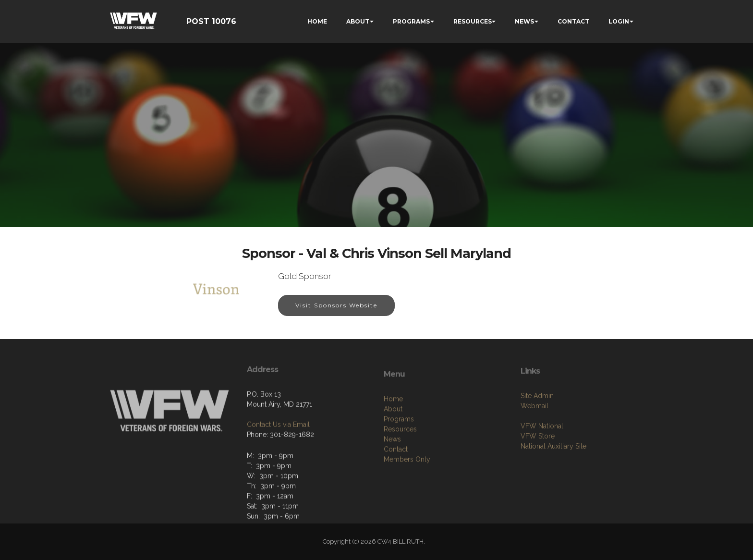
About (393, 441)
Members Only (407, 491)
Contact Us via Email (278, 447)
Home (393, 431)
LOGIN (619, 21)
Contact (396, 481)
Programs (399, 451)
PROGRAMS (411, 21)
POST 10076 (211, 21)
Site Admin (537, 421)
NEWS (524, 21)
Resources (400, 461)
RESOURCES (473, 21)
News (392, 471)
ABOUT (358, 21)
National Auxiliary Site (553, 472)
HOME (317, 21)
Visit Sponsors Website (336, 306)
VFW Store (538, 462)
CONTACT (573, 21)
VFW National (542, 451)
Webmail (534, 431)
